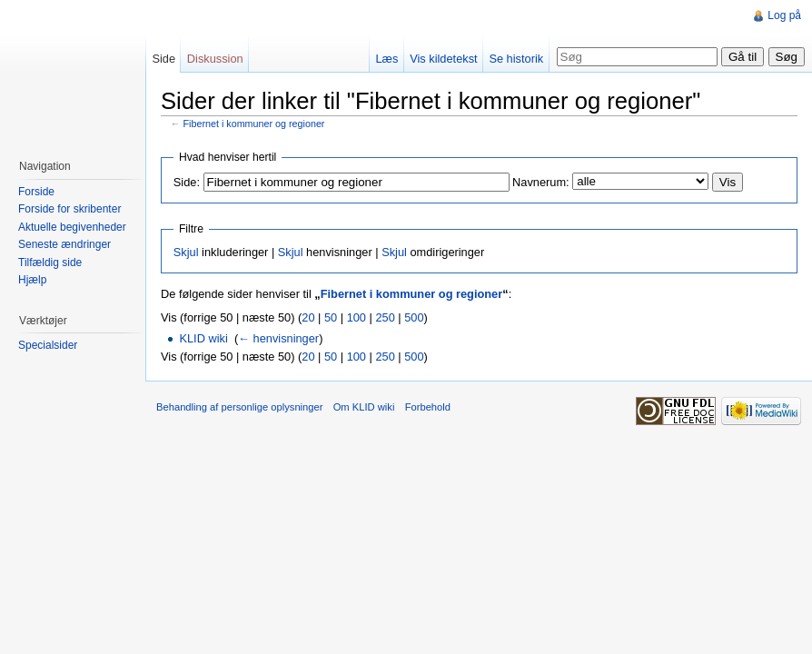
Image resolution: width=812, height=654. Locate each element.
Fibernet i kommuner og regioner (254, 124)
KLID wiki (203, 338)
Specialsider (48, 345)
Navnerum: (541, 182)
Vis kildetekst (443, 59)
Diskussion (215, 59)
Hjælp (32, 280)
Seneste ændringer (64, 244)
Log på (784, 15)
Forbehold (428, 407)
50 (331, 317)
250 (385, 317)
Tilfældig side (50, 263)
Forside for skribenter (69, 209)
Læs (386, 59)
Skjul (186, 252)
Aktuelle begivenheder (72, 227)
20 (308, 317)
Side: (187, 182)
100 (356, 317)
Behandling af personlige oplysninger (239, 407)
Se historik (516, 59)
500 (414, 317)
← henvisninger (278, 338)
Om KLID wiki (364, 407)
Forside (36, 192)
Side (163, 59)
